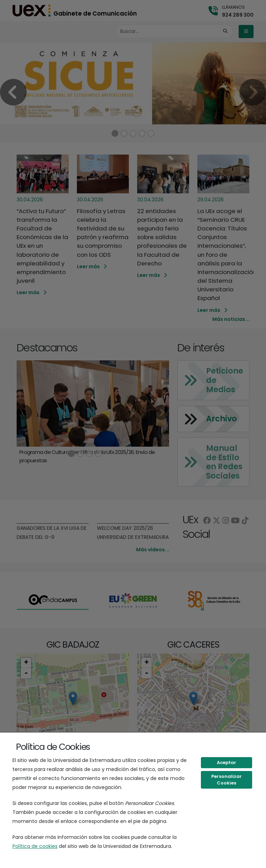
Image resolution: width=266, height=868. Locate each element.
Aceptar (227, 762)
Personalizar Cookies (227, 780)
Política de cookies (35, 846)
